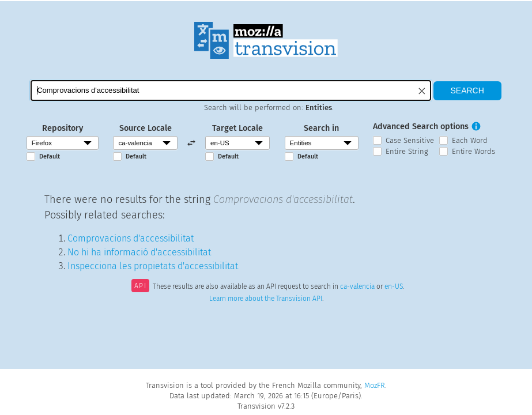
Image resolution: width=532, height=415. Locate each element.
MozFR (375, 385)
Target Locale (237, 128)
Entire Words (473, 151)
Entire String (407, 151)
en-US (394, 287)
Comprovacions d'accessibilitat (131, 238)
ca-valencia (357, 287)
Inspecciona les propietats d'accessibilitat (153, 266)
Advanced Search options (421, 127)
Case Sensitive (410, 140)
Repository (63, 128)
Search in (321, 128)
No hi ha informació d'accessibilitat (139, 252)
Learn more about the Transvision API (266, 299)
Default (50, 156)
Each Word (470, 140)
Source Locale (146, 128)
